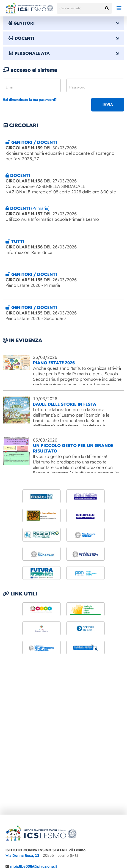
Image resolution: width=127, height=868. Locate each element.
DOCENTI (64, 38)
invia (108, 105)
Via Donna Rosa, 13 (22, 856)
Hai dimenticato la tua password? (30, 100)
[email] (32, 85)
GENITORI (64, 23)
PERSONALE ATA (64, 53)
